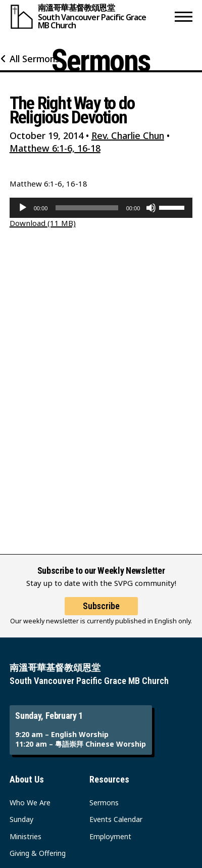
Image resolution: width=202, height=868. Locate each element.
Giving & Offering (38, 853)
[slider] (87, 208)
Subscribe (101, 606)
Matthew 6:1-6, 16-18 (55, 148)
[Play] (23, 208)
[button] (184, 16)
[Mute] (151, 208)
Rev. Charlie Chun (128, 135)
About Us (27, 779)
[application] (101, 208)
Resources (109, 779)
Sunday (21, 819)
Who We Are (30, 803)
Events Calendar (116, 819)
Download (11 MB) (43, 223)
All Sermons (35, 59)
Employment (110, 836)
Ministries (26, 836)
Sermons (104, 803)
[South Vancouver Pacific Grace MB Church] (90, 16)
